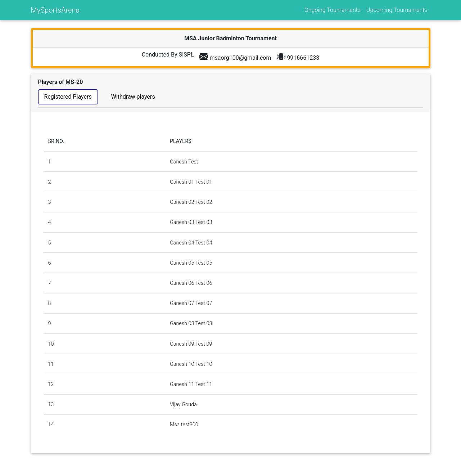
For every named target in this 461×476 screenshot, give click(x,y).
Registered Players (68, 97)
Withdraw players (133, 97)
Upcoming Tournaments (397, 10)
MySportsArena (55, 10)
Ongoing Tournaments (333, 10)
